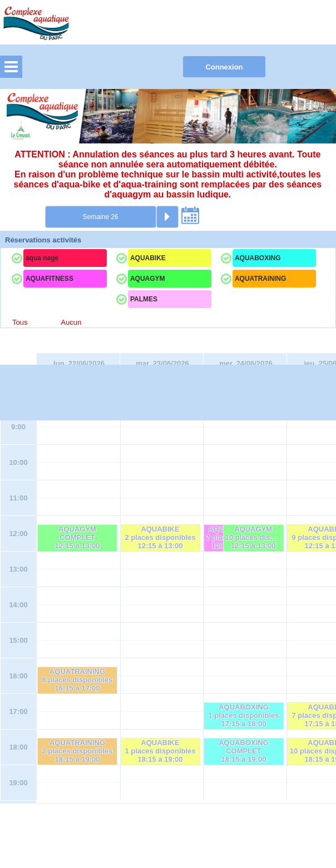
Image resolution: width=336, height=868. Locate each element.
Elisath (187, 828)
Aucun (71, 322)
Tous (20, 322)
